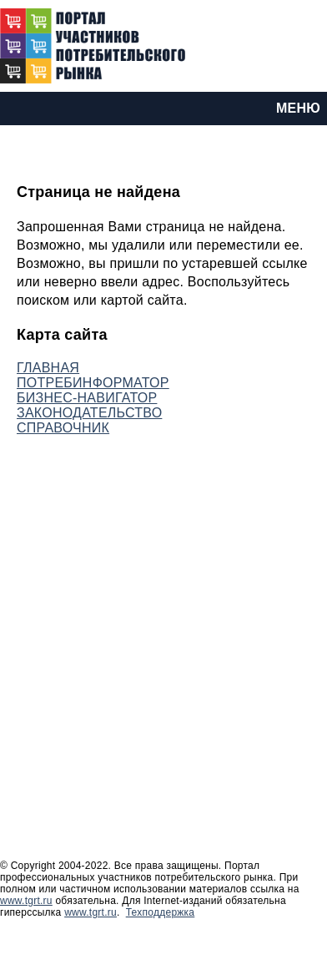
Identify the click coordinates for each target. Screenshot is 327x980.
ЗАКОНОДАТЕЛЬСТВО (89, 413)
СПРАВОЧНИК (63, 428)
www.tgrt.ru (26, 901)
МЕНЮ (298, 108)
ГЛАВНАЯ (48, 368)
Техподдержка (161, 912)
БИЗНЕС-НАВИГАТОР (87, 398)
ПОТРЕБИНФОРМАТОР (93, 383)
